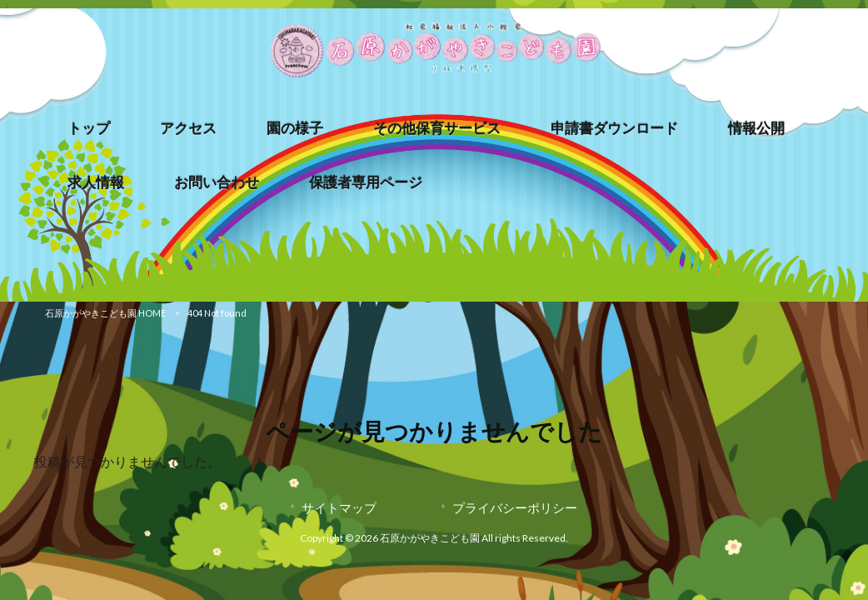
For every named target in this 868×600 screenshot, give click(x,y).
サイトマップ (339, 507)
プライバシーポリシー (515, 507)
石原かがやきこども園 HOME (105, 313)
